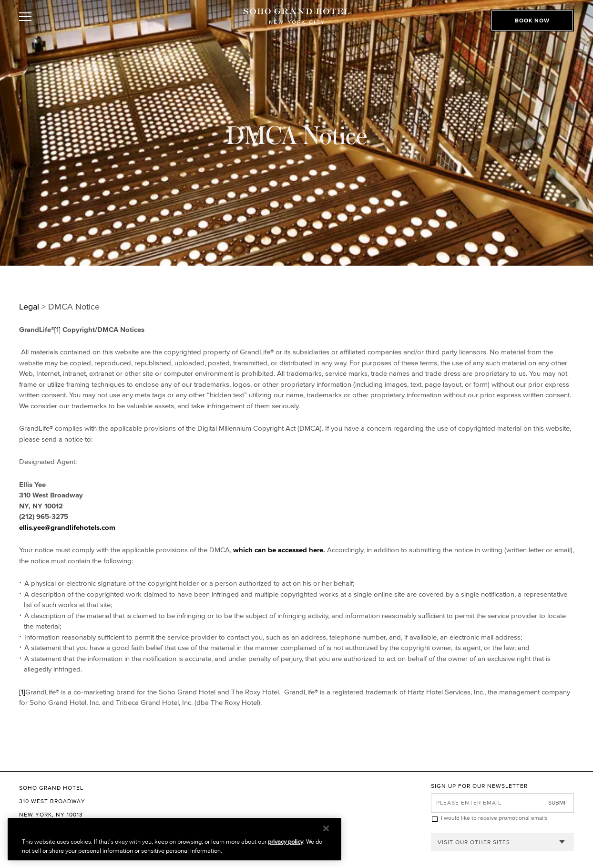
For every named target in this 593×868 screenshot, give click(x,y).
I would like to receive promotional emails (494, 818)
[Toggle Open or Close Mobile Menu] (61, 17)
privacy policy (286, 842)
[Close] (326, 828)
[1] (58, 329)
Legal (29, 307)
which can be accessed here (278, 550)
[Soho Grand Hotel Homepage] (296, 17)
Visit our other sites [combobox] (474, 842)
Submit (558, 802)
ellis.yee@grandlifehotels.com (67, 527)
